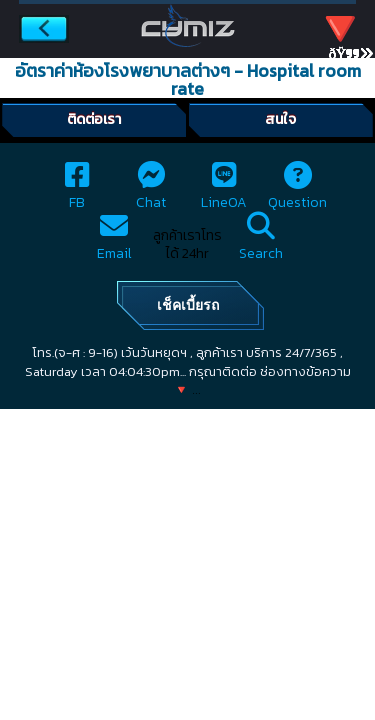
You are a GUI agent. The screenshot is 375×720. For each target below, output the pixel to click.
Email (114, 242)
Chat (151, 191)
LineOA (224, 191)
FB (77, 191)
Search (261, 242)
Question (297, 191)
